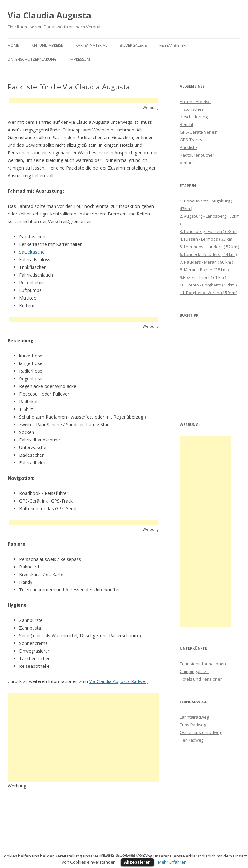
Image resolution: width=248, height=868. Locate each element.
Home (13, 45)
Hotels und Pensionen (201, 679)
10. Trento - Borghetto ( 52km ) (208, 285)
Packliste (188, 147)
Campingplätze (194, 671)
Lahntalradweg (194, 717)
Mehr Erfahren (172, 862)
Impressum (80, 59)
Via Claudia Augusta (49, 15)
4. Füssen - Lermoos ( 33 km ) (207, 239)
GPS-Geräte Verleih (199, 132)
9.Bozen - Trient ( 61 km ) (203, 277)
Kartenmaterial (91, 45)
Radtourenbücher (197, 155)
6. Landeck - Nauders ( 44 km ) (208, 254)
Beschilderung (194, 117)
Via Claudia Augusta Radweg (118, 681)
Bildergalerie (133, 45)
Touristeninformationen (203, 664)
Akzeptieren (137, 862)
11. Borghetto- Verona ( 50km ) (208, 293)
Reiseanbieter (172, 45)
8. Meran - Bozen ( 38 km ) (204, 270)
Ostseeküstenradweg (201, 732)
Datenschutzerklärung (32, 59)
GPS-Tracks (191, 140)
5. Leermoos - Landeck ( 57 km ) (209, 247)
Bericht (186, 124)
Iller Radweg (192, 740)
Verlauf (187, 163)
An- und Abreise (47, 45)
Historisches (192, 109)
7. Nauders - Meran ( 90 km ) (206, 262)
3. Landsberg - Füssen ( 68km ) (208, 231)
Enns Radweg (193, 725)
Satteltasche (32, 252)
